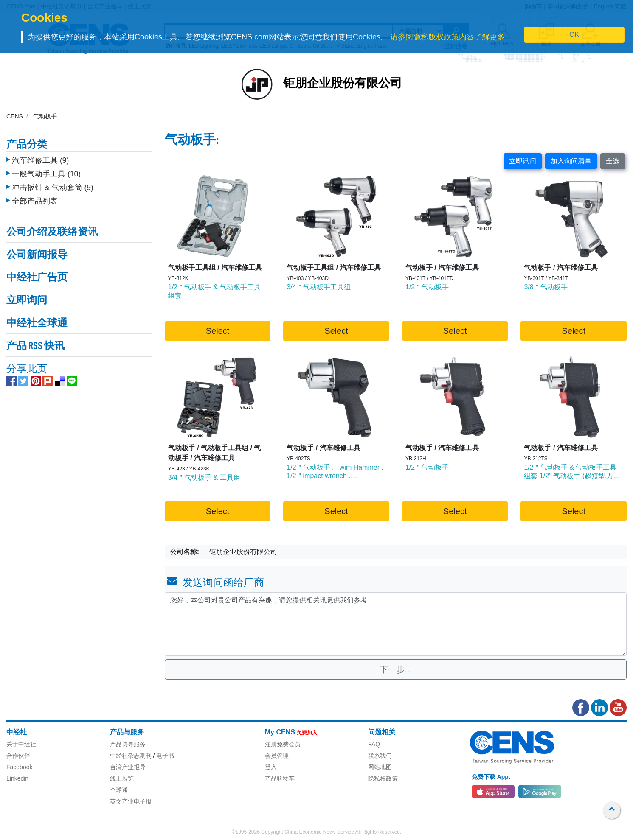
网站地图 (380, 767)
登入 (271, 767)
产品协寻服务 (128, 744)
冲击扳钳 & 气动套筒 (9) (53, 181)
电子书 (165, 756)
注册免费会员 (283, 744)
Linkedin (17, 778)
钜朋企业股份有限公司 (343, 84)
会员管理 (277, 756)
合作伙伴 (18, 756)
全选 (613, 161)
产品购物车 (280, 778)
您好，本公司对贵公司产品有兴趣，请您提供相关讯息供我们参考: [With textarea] (396, 624)
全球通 (119, 790)
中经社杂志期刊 (131, 756)
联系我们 (380, 756)
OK (574, 35)
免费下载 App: (491, 777)
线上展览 (122, 778)
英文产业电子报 (131, 801)
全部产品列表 (35, 195)
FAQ (374, 744)
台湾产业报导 (128, 767)
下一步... (396, 669)
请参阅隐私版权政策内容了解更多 (447, 37)
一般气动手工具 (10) (46, 168)
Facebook (19, 767)
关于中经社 (21, 744)
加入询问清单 (571, 161)
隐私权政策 (383, 778)
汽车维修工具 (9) (40, 154)
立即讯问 (523, 161)
